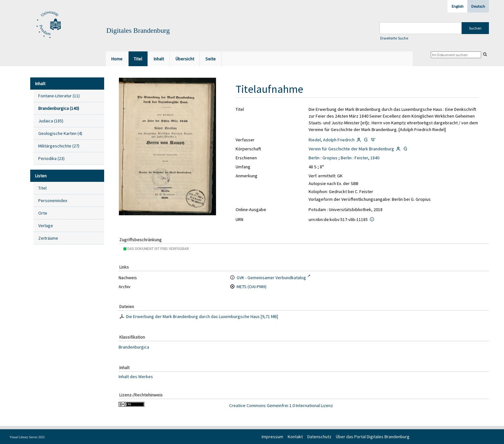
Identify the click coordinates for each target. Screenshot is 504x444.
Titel (42, 188)
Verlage (46, 226)
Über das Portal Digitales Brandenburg (373, 437)
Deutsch (478, 6)
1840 (375, 158)
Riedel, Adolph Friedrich (332, 140)
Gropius (330, 158)
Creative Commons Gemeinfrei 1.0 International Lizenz (281, 405)
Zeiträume (48, 238)
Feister (361, 158)
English (458, 6)
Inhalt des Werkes (136, 377)
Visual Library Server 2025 (27, 437)
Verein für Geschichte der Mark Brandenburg (351, 149)
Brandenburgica (134, 347)
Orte (43, 213)
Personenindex (53, 200)
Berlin (314, 158)
